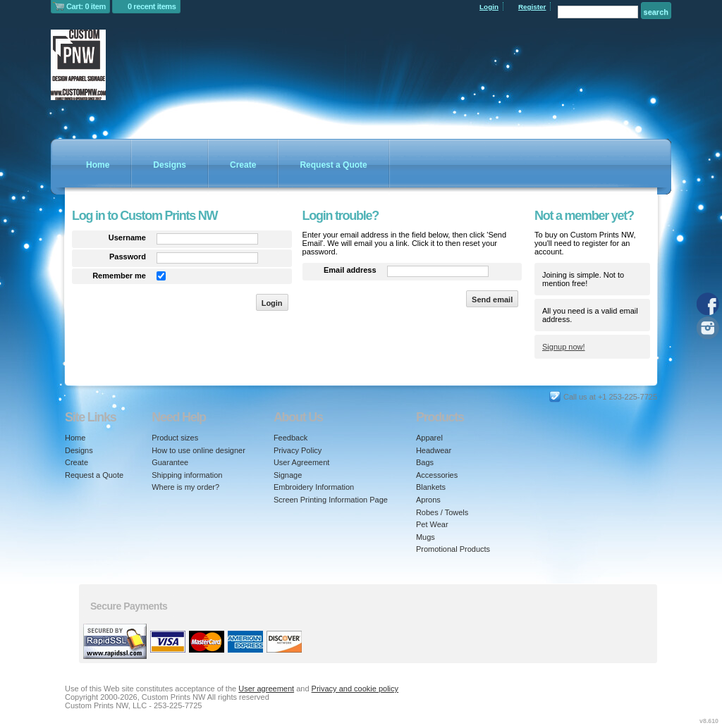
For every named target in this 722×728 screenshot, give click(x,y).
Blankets (431, 487)
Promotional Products (453, 549)
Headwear (434, 450)
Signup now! (564, 347)
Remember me (119, 276)
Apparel (429, 438)
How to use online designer (198, 450)
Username (127, 237)
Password (128, 257)
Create (243, 165)
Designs (170, 165)
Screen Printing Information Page (331, 500)
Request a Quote (333, 165)
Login (489, 7)
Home (98, 165)
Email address (350, 270)
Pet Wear (432, 524)
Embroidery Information (314, 487)
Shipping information (187, 475)
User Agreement (301, 462)
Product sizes (175, 438)
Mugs (426, 537)
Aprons (428, 500)
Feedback (290, 438)
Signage (288, 475)
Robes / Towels (442, 512)
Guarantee (170, 462)
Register (532, 7)
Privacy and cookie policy (355, 689)
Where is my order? (185, 487)
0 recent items (152, 6)
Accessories (437, 475)
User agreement (266, 689)
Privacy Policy (298, 450)
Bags (425, 462)
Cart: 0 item (86, 6)
